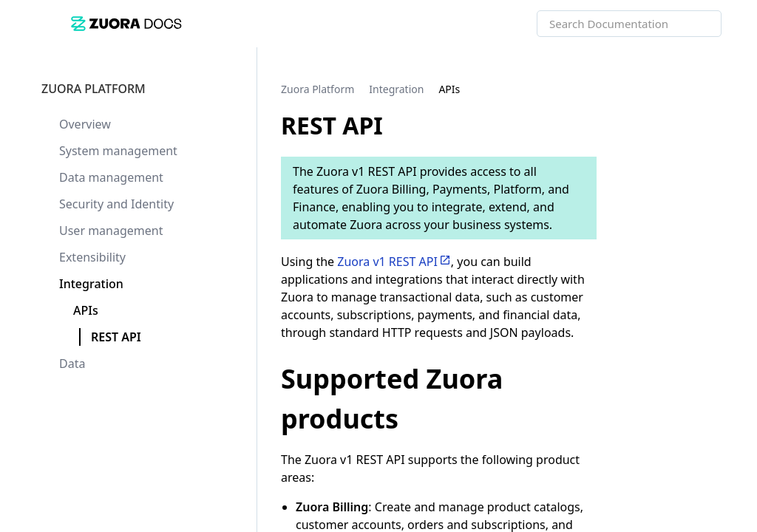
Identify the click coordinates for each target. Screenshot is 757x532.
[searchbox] (694, 24)
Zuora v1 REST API (387, 262)
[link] (304, 23)
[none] (716, 89)
